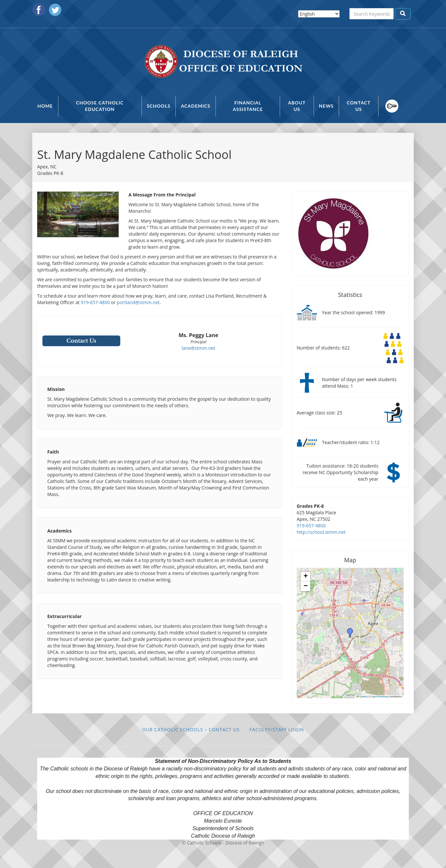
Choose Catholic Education (100, 106)
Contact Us (359, 106)
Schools (158, 106)
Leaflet (362, 697)
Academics (196, 106)
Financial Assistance (248, 106)
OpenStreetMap (380, 697)
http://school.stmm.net (321, 532)
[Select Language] (319, 14)
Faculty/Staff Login (388, 106)
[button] (350, 633)
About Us (297, 106)
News (326, 106)
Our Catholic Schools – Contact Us (191, 729)
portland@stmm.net (138, 302)
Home (45, 106)
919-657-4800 (95, 302)
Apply (403, 14)
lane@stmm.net (198, 348)
